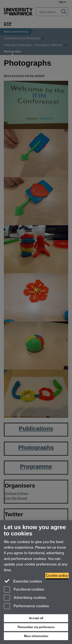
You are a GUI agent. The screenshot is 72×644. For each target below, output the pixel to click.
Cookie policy (57, 576)
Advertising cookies (25, 598)
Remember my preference (36, 627)
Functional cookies (24, 590)
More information (36, 636)
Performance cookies (26, 606)
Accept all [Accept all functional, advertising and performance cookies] (36, 618)
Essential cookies (23, 581)
